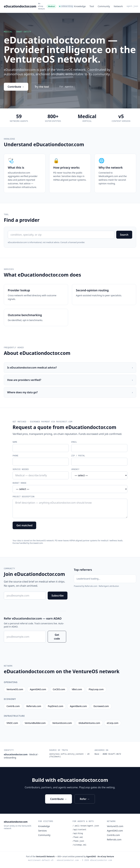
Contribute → (16, 87)
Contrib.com (113, 835)
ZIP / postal (78, 456)
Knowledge (80, 6)
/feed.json (78, 841)
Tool (92, 6)
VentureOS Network (45, 856)
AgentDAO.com (115, 831)
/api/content (79, 830)
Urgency (75, 469)
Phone (15, 456)
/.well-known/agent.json (86, 826)
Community (104, 6)
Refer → (85, 799)
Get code (57, 637)
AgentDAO (91, 856)
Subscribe (58, 596)
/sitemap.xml (79, 845)
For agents (66, 87)
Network (118, 6)
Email (74, 442)
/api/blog (78, 834)
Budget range (19, 483)
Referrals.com (114, 840)
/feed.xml (78, 837)
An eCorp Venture (41, 6)
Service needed (21, 469)
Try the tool (42, 87)
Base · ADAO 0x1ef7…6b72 (108, 754)
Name (15, 442)
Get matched (24, 525)
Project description (24, 497)
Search (124, 235)
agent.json (132, 6)
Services (42, 831)
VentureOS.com (115, 826)
